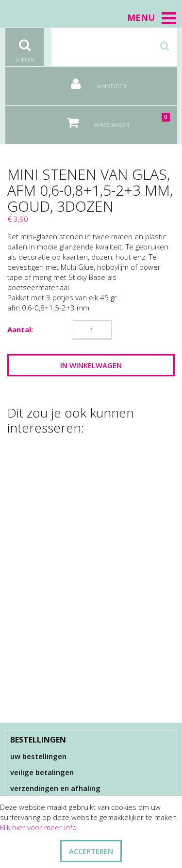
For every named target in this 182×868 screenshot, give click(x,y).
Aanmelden (91, 80)
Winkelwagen (112, 119)
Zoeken (25, 46)
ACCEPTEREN (91, 851)
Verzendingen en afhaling (55, 788)
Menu (152, 17)
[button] (169, 18)
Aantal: (20, 329)
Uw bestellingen (38, 756)
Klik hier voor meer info (38, 827)
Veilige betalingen (42, 772)
